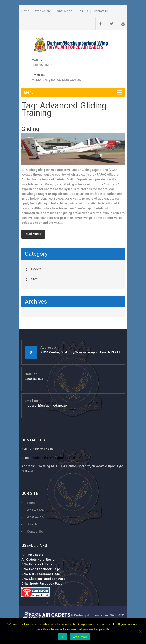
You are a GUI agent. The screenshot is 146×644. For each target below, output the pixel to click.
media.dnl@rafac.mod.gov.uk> (54, 458)
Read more (80, 637)
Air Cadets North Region (39, 559)
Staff (35, 279)
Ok (63, 637)
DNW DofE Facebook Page (41, 574)
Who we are (43, 11)
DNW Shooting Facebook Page (44, 579)
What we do (64, 11)
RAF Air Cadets (32, 555)
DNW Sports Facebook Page (42, 583)
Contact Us (101, 11)
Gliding (30, 129)
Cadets (36, 269)
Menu (29, 92)
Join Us (83, 11)
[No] (140, 631)
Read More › (33, 234)
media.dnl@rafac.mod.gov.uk (56, 80)
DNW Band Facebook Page (41, 569)
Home (25, 11)
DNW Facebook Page (37, 564)
